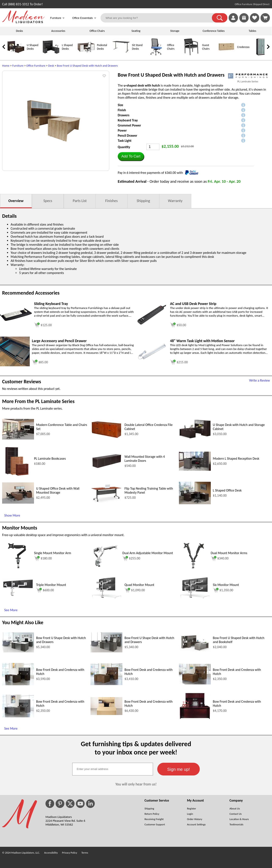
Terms (85, 853)
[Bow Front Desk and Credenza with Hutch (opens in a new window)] (18, 684)
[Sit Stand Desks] (121, 54)
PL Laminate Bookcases (50, 459)
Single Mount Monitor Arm (53, 553)
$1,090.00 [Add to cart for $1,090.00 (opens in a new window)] (135, 590)
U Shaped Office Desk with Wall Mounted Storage (58, 490)
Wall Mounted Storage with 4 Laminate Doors (145, 459)
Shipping (143, 201)
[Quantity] (153, 147)
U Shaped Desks (33, 47)
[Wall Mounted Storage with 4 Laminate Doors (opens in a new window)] (106, 468)
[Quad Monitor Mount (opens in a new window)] (106, 598)
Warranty (175, 201)
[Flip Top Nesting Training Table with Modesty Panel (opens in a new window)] (106, 502)
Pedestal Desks (102, 47)
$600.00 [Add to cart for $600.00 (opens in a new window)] (45, 590)
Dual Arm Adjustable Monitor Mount (148, 553)
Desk (51, 66)
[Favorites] (255, 21)
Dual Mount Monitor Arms (229, 553)
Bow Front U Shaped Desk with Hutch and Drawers (87, 66)
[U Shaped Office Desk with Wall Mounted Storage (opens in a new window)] (18, 502)
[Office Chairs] (156, 54)
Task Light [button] (125, 141)
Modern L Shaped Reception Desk (236, 459)
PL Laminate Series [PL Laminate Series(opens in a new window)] (248, 81)
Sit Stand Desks (137, 47)
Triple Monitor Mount (51, 585)
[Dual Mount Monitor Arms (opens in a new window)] (194, 570)
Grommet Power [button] (129, 125)
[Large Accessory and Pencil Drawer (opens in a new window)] (15, 365)
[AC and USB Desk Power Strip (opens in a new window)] (152, 324)
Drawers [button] (124, 115)
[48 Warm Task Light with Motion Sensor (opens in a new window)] (152, 360)
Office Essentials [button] (84, 18)
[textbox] (113, 769)
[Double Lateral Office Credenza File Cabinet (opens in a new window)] (106, 438)
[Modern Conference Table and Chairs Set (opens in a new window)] (18, 438)
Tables (252, 31)
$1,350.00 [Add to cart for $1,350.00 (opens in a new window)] (223, 590)
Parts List (80, 201)
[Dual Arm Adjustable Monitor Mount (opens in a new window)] (105, 570)
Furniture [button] (57, 18)
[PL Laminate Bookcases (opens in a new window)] (17, 475)
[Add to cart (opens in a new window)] (43, 324)
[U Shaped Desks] (16, 54)
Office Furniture (36, 66)
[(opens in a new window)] (248, 76)
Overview (16, 201)
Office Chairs (97, 31)
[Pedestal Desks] (86, 54)
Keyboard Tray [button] (128, 120)
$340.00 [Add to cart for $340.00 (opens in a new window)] (220, 558)
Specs (48, 201)
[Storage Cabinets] (261, 54)
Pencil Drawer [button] (127, 136)
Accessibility (51, 853)
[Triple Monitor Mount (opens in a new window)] (18, 595)
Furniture (18, 66)
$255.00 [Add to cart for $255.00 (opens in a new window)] (131, 558)
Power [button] (122, 130)
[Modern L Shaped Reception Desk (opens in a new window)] (195, 470)
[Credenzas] (226, 54)
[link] (265, 18)
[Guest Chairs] (191, 54)
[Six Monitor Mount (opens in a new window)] (195, 598)
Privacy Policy (70, 853)
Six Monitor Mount (226, 585)
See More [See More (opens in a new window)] (11, 610)
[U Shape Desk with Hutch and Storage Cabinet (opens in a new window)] (195, 438)
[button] (220, 18)
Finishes (111, 201)
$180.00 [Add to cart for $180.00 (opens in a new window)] (43, 558)
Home (6, 66)
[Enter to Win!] (244, 21)
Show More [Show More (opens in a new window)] (12, 515)
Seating (136, 31)
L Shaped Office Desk (227, 490)
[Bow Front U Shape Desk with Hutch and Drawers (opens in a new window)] (18, 651)
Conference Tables (214, 31)
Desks (19, 31)
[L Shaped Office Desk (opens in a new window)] (195, 503)
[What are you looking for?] (159, 18)
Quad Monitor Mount (139, 585)
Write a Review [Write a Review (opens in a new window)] (259, 380)
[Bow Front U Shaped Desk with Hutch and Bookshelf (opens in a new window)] (195, 651)
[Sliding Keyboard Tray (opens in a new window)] (16, 320)
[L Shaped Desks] (51, 54)
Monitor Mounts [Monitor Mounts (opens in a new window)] (20, 528)
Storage (175, 31)
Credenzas (243, 47)
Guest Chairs (206, 47)
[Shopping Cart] (265, 18)
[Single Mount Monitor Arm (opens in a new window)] (17, 570)
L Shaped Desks (67, 47)
